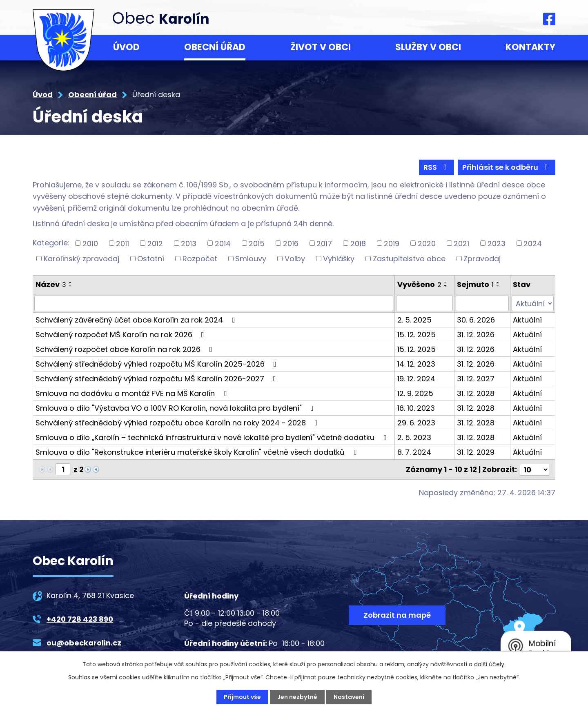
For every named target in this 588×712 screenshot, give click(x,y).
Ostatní (151, 259)
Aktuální (527, 320)
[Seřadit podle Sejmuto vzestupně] (498, 283)
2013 (189, 243)
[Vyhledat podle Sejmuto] (482, 303)
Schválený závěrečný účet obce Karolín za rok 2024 (137, 320)
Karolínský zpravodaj (81, 259)
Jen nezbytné (297, 697)
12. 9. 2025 (415, 393)
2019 (392, 243)
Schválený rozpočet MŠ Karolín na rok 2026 (121, 335)
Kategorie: (51, 243)
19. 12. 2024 (416, 379)
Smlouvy (251, 259)
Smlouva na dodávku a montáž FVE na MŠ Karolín (133, 393)
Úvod (126, 47)
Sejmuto (475, 284)
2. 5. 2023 (414, 437)
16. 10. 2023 (416, 408)
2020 (427, 243)
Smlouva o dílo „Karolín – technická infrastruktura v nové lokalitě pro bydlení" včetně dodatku (213, 437)
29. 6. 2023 (416, 423)
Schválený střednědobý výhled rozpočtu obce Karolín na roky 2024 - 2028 (178, 423)
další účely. (490, 664)
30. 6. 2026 (476, 320)
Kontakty (530, 47)
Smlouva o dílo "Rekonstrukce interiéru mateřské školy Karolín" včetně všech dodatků (198, 452)
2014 (223, 243)
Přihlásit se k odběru (507, 167)
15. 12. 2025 (416, 335)
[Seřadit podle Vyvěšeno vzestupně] (446, 283)
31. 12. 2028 (476, 393)
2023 (497, 243)
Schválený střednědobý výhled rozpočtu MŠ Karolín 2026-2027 (157, 379)
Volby (295, 259)
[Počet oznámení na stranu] (535, 469)
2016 (291, 243)
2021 (461, 243)
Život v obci (321, 47)
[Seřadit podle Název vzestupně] (71, 283)
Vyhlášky (339, 259)
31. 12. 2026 (476, 335)
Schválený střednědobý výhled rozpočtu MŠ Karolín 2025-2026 (158, 364)
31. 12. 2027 (476, 379)
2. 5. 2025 (414, 320)
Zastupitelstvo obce (409, 259)
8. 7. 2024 (414, 452)
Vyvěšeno (419, 284)
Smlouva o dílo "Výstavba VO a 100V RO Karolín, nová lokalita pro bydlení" (176, 408)
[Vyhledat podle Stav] (533, 303)
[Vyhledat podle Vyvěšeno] (424, 303)
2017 (324, 243)
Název (51, 284)
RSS (437, 167)
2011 (122, 243)
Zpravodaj (482, 259)
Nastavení (349, 697)
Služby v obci (428, 47)
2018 (358, 243)
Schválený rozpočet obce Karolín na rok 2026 (126, 349)
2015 (257, 243)
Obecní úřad (215, 47)
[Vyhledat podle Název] (214, 303)
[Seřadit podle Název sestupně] (71, 286)
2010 (90, 243)
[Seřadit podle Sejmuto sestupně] (498, 286)
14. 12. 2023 (416, 364)
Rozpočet (200, 259)
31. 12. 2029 (476, 452)
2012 (155, 243)
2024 (533, 243)
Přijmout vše (242, 697)
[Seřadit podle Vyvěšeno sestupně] (446, 286)
